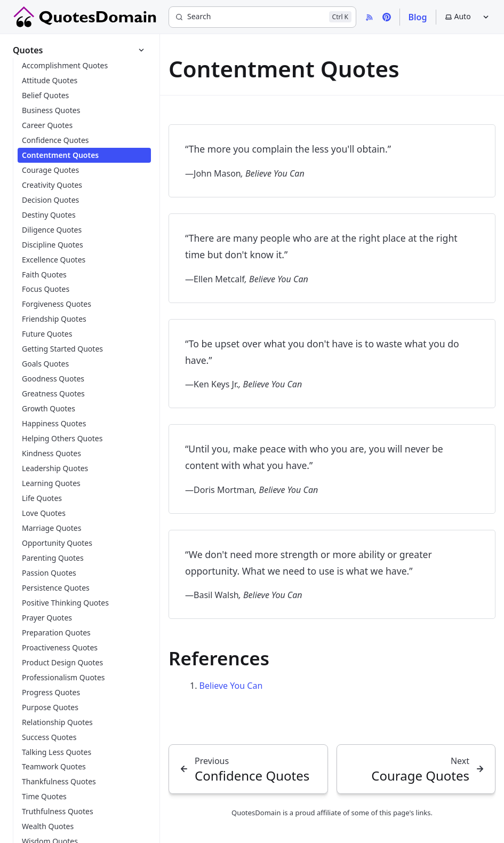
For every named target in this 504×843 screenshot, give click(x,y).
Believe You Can (231, 686)
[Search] (262, 17)
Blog (418, 17)
